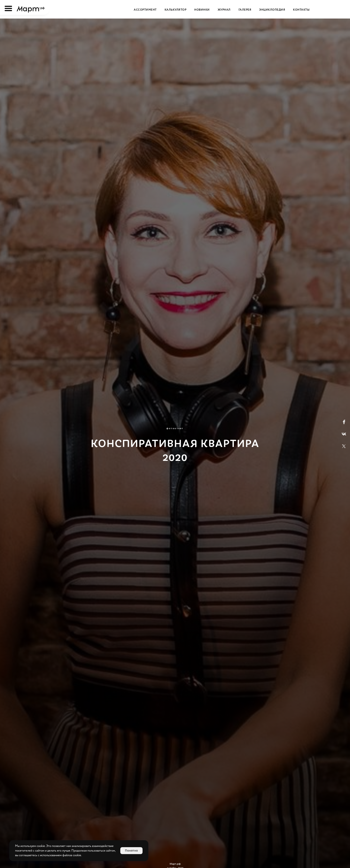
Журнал (224, 10)
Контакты (301, 10)
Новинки (202, 10)
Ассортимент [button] (145, 10)
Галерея (245, 10)
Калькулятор (176, 10)
